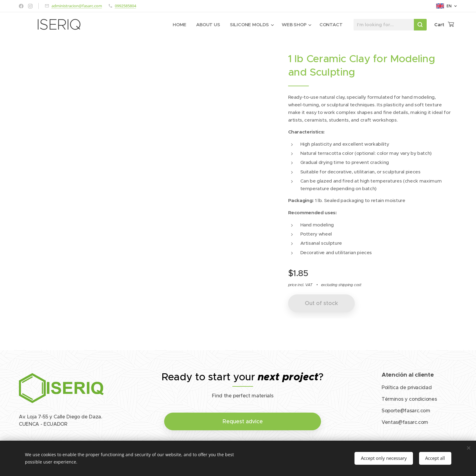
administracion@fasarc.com (77, 6)
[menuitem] (179, 25)
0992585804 (125, 6)
